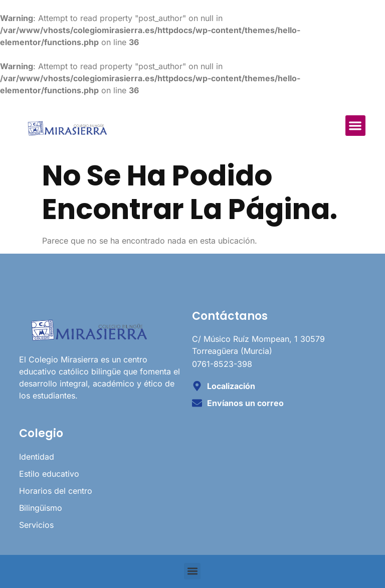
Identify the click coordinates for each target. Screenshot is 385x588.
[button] (356, 126)
